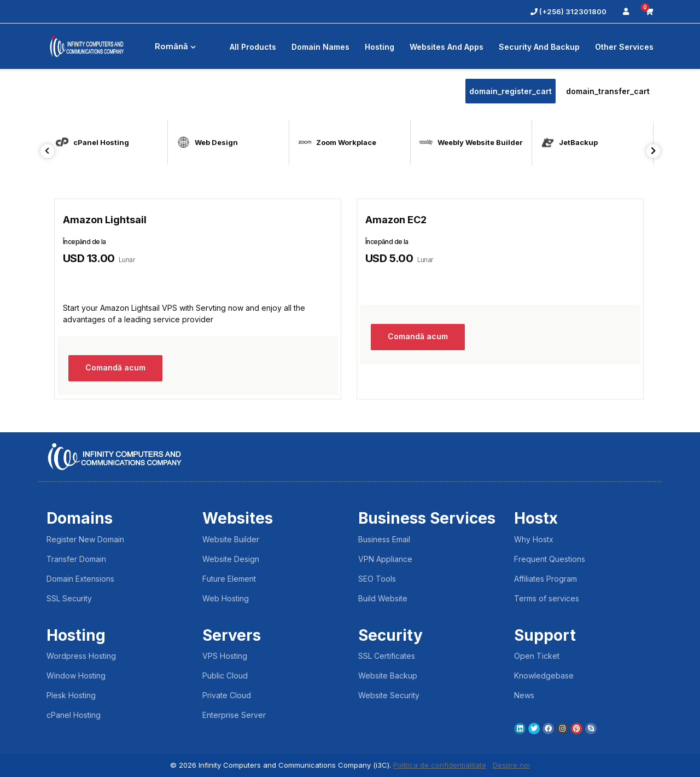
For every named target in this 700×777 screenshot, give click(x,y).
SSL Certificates (387, 656)
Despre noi (511, 765)
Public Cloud (225, 675)
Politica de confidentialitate (440, 765)
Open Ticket (537, 656)
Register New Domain (85, 539)
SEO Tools (377, 579)
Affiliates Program (546, 579)
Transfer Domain (76, 559)
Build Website (383, 598)
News (524, 695)
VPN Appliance (385, 559)
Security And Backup (539, 47)
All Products (253, 47)
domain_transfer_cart (608, 91)
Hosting (380, 47)
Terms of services (547, 598)
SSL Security (69, 598)
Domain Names (320, 47)
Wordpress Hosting (81, 656)
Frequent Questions (550, 559)
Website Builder (231, 539)
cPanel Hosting (74, 715)
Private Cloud (227, 695)
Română (170, 46)
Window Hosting (76, 675)
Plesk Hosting (71, 695)
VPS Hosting (225, 656)
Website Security (389, 695)
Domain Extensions (80, 579)
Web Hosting (226, 598)
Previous (47, 151)
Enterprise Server (234, 715)
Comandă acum (115, 368)
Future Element (229, 579)
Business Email (384, 539)
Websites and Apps (447, 47)
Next (653, 151)
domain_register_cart (511, 91)
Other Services (624, 47)
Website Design (231, 559)
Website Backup (388, 675)
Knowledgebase (544, 675)
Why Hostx (534, 539)
